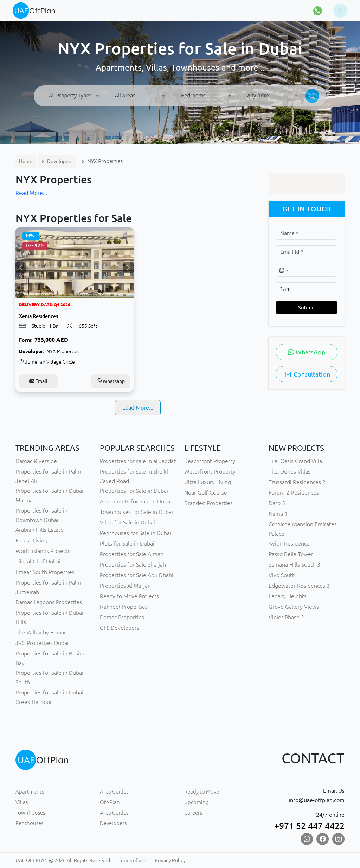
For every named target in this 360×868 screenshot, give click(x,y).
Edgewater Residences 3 (299, 586)
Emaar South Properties (45, 572)
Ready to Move (202, 792)
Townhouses (30, 813)
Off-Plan (110, 802)
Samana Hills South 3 (294, 564)
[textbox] (74, 95)
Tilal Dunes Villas (290, 471)
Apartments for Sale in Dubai (136, 501)
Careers (193, 813)
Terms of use (132, 860)
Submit (307, 308)
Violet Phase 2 (286, 617)
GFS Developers (120, 628)
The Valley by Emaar (41, 632)
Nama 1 (278, 514)
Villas (22, 802)
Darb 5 (277, 503)
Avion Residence (289, 543)
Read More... (31, 193)
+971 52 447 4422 (309, 826)
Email (38, 381)
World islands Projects (43, 551)
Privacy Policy (170, 860)
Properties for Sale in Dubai (134, 491)
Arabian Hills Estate (40, 530)
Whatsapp (111, 381)
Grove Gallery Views (294, 607)
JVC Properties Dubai (42, 643)
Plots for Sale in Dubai (127, 543)
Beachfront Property (210, 461)
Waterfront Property (210, 471)
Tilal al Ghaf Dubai (38, 561)
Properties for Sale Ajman (132, 554)
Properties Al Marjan (125, 586)
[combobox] (74, 96)
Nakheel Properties (124, 607)
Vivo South (282, 575)
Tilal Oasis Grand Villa (295, 461)
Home (26, 161)
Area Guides (114, 792)
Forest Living (31, 540)
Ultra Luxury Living (208, 482)
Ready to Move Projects (129, 596)
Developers (60, 161)
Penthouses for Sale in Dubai (136, 533)
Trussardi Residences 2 (297, 482)
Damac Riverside (36, 461)
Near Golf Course (206, 492)
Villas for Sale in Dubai (127, 522)
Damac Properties (122, 617)
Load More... (138, 407)
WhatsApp (307, 352)
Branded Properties (208, 503)
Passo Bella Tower (291, 554)
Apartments (30, 792)
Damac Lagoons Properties (49, 602)
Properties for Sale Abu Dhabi (137, 575)
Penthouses (29, 823)
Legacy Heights (288, 596)
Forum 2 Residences (294, 492)
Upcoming (197, 802)
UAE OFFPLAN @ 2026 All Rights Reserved (63, 860)
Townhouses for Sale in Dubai (136, 512)
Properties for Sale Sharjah (133, 564)
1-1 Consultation (307, 374)
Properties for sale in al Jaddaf (138, 461)
